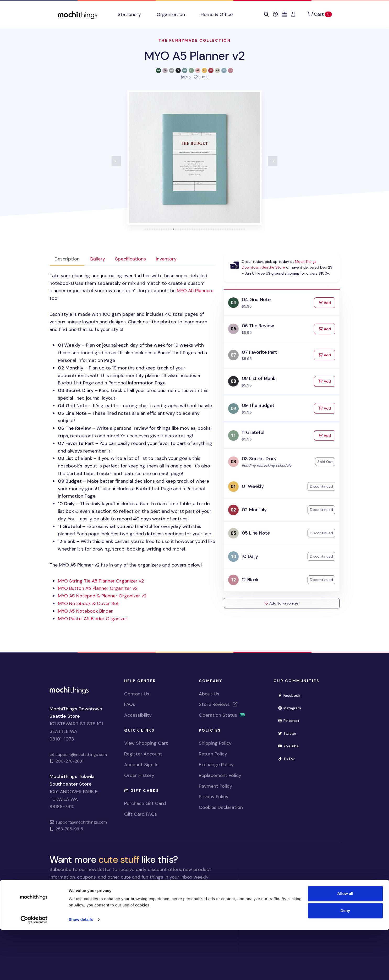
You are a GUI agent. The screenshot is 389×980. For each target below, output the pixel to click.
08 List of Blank (259, 378)
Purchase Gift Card (145, 803)
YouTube (288, 746)
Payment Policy (215, 786)
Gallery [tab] (97, 259)
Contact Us (137, 694)
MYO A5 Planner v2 (194, 56)
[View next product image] (273, 161)
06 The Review (258, 326)
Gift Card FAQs (141, 814)
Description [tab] (67, 259)
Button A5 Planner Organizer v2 (98, 588)
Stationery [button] (129, 14)
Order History (139, 775)
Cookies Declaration (221, 807)
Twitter (287, 733)
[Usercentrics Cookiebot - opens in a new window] (34, 970)
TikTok (286, 759)
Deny (345, 961)
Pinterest (289, 721)
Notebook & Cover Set (88, 603)
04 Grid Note (256, 300)
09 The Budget (258, 405)
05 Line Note (256, 533)
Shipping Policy (215, 743)
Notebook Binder (85, 611)
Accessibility (138, 715)
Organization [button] (171, 14)
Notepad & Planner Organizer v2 (102, 596)
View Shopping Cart (146, 743)
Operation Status (222, 715)
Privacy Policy (214, 797)
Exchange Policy (216, 765)
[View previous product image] (116, 161)
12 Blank (250, 580)
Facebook (289, 695)
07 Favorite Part (259, 352)
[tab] (145, 229)
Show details (81, 970)
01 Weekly (253, 486)
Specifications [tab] (130, 259)
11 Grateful (253, 432)
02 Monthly (254, 510)
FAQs (130, 704)
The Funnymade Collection (194, 40)
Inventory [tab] (166, 259)
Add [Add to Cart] (327, 302)
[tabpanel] (132, 447)
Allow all (345, 944)
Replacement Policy (220, 775)
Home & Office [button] (217, 14)
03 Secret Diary (259, 459)
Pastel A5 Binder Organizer (93, 619)
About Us (209, 694)
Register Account (143, 754)
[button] (266, 14)
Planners (195, 291)
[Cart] (320, 14)
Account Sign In (141, 765)
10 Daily (250, 556)
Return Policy (213, 754)
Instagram (290, 708)
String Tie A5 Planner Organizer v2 (101, 581)
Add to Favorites (282, 603)
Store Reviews (218, 704)
